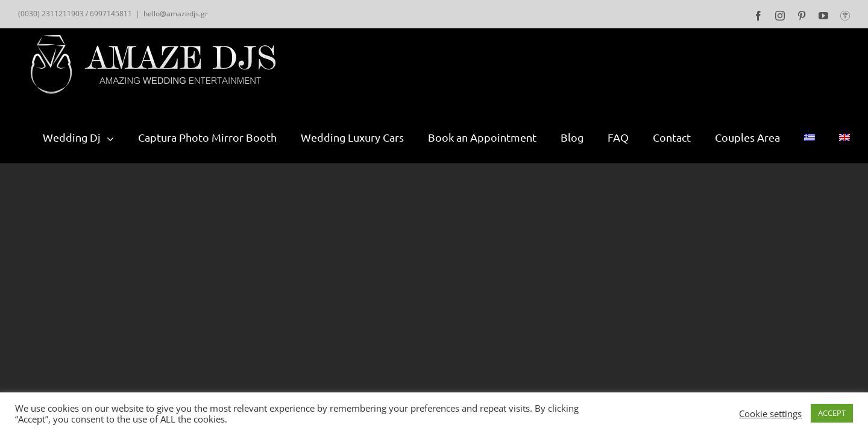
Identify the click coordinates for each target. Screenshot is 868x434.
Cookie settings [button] (770, 414)
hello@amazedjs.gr (176, 14)
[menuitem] (90, 137)
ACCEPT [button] (832, 413)
